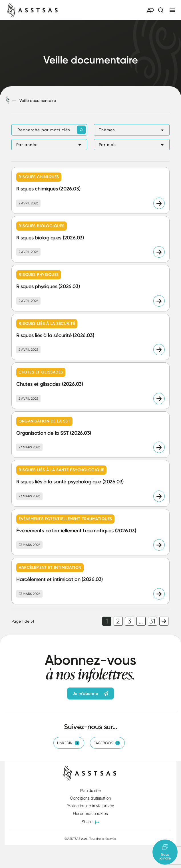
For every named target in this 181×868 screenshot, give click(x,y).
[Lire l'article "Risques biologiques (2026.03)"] (90, 239)
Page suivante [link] (164, 621)
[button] (132, 130)
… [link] (141, 621)
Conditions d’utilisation (90, 798)
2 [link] (118, 621)
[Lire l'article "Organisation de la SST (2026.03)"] (90, 435)
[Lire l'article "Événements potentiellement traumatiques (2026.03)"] (90, 532)
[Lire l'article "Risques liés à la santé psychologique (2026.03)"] (90, 483)
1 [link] (107, 621)
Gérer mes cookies (91, 814)
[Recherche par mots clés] (49, 130)
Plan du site (91, 791)
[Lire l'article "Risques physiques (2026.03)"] (90, 288)
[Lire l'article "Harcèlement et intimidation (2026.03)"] (90, 581)
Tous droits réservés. (103, 839)
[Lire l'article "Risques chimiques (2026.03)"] (90, 190)
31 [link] (152, 621)
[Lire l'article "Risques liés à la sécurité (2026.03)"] (90, 337)
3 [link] (129, 621)
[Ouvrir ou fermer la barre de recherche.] (160, 10)
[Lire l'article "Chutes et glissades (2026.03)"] (90, 386)
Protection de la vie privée (90, 806)
